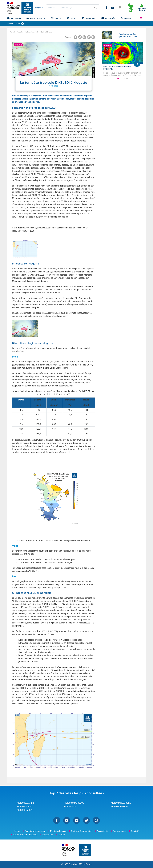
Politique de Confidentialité (25, 835)
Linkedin (76, 820)
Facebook (106, 8)
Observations (36, 18)
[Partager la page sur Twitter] (80, 37)
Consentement (120, 831)
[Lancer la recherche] (96, 8)
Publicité (135, 831)
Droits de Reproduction (82, 831)
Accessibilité (102, 831)
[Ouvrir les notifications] (120, 8)
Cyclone (128, 18)
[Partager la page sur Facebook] (75, 37)
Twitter (86, 820)
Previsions (16, 18)
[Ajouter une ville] (23, 24)
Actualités (110, 18)
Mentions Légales (58, 831)
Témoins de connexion (35, 831)
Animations (91, 18)
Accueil (12, 32)
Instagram (96, 820)
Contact (61, 835)
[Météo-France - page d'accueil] (85, 850)
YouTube (112, 8)
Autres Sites (47, 835)
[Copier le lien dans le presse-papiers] (89, 37)
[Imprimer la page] (93, 37)
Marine (58, 18)
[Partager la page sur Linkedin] (84, 37)
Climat (73, 18)
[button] (141, 18)
